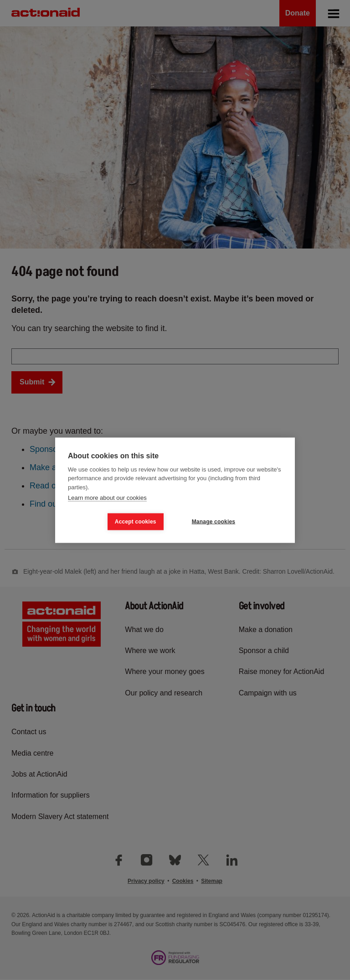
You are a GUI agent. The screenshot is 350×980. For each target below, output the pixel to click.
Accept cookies (136, 522)
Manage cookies (214, 522)
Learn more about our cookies (107, 498)
